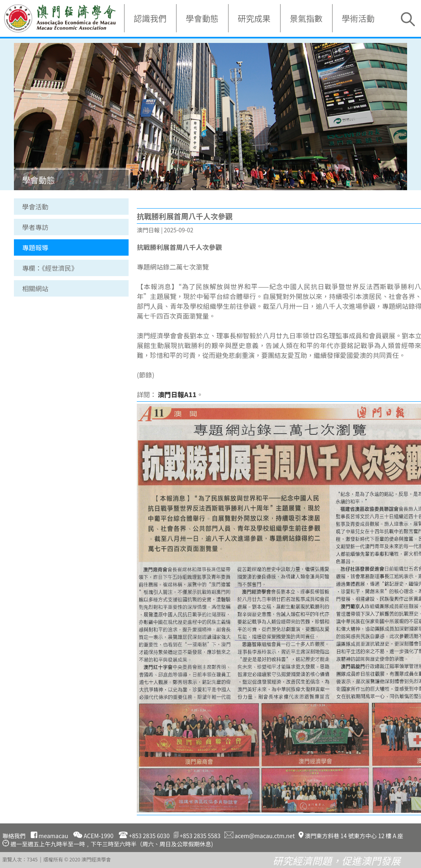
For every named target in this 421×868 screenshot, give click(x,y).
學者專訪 (35, 227)
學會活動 (35, 207)
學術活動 (358, 18)
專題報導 (35, 247)
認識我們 (150, 18)
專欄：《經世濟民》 (50, 268)
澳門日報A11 (177, 394)
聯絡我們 (14, 836)
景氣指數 (306, 18)
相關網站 (35, 288)
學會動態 (202, 18)
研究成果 (254, 18)
